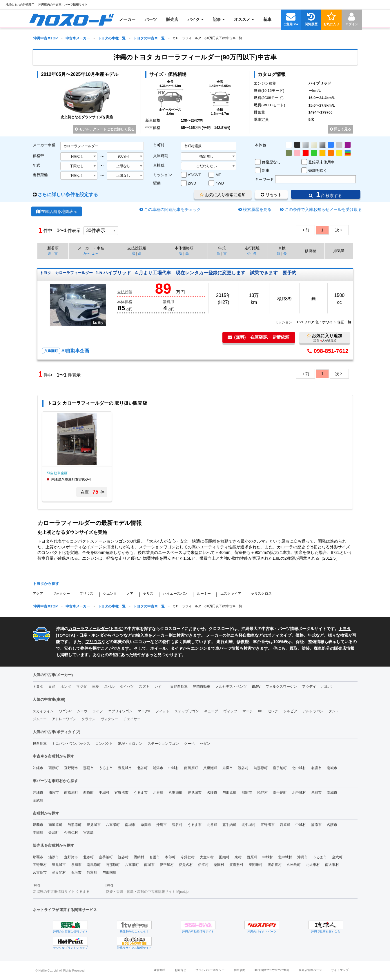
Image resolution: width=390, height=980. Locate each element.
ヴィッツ (230, 711)
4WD (220, 183)
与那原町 (261, 768)
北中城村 (299, 768)
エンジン (199, 648)
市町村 (159, 145)
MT (218, 175)
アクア (38, 594)
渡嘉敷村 (236, 865)
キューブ (211, 711)
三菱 (95, 687)
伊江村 (203, 865)
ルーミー (204, 594)
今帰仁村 (71, 833)
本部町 (38, 833)
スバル (109, 687)
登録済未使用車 (321, 162)
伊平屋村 (167, 865)
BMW (256, 687)
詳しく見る (341, 129)
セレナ (273, 711)
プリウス (86, 594)
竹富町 (92, 873)
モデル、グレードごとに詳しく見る (105, 129)
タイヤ (177, 648)
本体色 (261, 145)
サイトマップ (340, 970)
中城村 (174, 768)
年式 (37, 165)
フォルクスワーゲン (281, 687)
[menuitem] (71, 19)
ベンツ (118, 635)
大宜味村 (207, 857)
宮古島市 (40, 873)
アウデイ (309, 687)
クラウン (88, 719)
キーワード (264, 179)
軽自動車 (247, 635)
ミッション (163, 175)
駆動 (157, 183)
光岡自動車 (202, 687)
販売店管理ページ (310, 970)
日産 (83, 635)
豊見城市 (125, 768)
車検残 (159, 165)
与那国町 (109, 873)
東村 (238, 857)
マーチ (248, 711)
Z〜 (95, 253)
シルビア (290, 711)
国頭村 (224, 857)
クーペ (189, 744)
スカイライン (43, 711)
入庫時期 (161, 156)
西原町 (54, 768)
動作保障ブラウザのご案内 (272, 970)
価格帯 (38, 156)
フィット (162, 711)
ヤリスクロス (261, 594)
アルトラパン (313, 711)
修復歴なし (271, 162)
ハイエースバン (175, 594)
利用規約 (240, 970)
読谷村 (243, 768)
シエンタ (110, 594)
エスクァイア (231, 594)
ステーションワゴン (163, 744)
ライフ (98, 711)
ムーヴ (82, 711)
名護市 (316, 768)
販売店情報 (344, 648)
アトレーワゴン (64, 719)
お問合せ (180, 970)
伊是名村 (186, 865)
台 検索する (325, 195)
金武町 (38, 800)
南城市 (332, 768)
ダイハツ (127, 687)
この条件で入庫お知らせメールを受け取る (323, 209)
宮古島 (88, 833)
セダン (205, 744)
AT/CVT (194, 175)
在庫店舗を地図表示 (57, 211)
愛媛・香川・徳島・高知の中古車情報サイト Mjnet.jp (147, 892)
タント (334, 711)
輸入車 (142, 635)
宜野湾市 (71, 768)
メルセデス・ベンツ (231, 687)
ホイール (158, 648)
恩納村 (139, 857)
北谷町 (142, 768)
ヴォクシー (61, 594)
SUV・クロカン (130, 744)
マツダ (81, 687)
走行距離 (40, 175)
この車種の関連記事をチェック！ (175, 209)
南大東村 (332, 865)
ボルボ (326, 687)
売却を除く (318, 170)
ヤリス (148, 594)
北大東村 (313, 865)
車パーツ (223, 648)
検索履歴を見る (257, 209)
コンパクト (104, 744)
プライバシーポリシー (210, 970)
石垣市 (76, 873)
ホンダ (97, 635)
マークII (144, 711)
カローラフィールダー (88, 629)
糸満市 (228, 768)
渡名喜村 (275, 865)
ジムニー (40, 719)
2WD (192, 183)
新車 (266, 170)
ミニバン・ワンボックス (71, 744)
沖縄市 (38, 768)
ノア (130, 594)
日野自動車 (179, 687)
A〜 (87, 253)
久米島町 (294, 865)
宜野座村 (40, 865)
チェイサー (132, 719)
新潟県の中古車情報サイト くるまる (61, 892)
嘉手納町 (280, 768)
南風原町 (191, 768)
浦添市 (158, 768)
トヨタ (116, 629)
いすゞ (160, 687)
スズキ (144, 687)
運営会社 (159, 970)
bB (260, 711)
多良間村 (59, 873)
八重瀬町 (210, 768)
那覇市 (88, 768)
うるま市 (106, 768)
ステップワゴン (187, 711)
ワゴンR (65, 711)
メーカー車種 (44, 145)
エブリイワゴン (120, 711)
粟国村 (219, 865)
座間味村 (255, 865)
